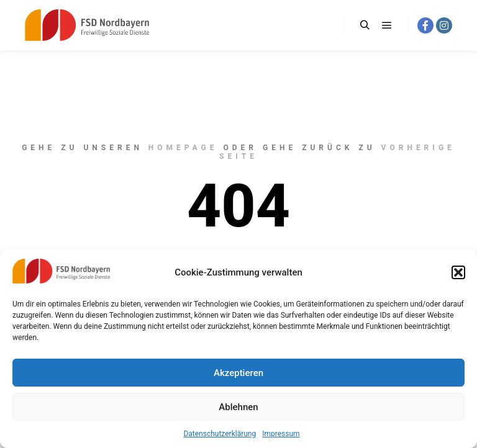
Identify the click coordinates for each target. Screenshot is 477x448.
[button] (458, 272)
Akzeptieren (238, 373)
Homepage (183, 148)
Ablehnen (238, 407)
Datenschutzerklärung (220, 434)
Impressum (281, 434)
